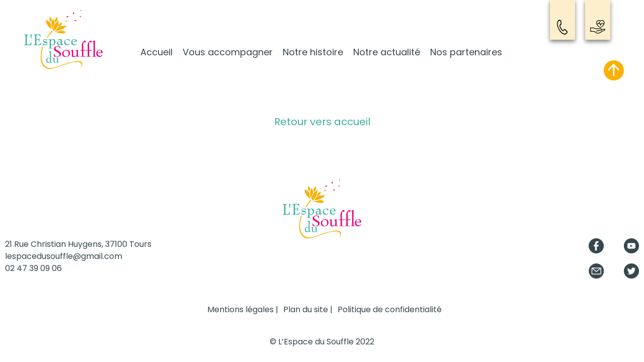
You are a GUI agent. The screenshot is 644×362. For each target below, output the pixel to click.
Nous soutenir (598, 27)
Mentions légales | (243, 309)
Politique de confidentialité (390, 309)
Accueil (156, 52)
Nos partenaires (466, 52)
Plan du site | (308, 309)
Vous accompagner (228, 52)
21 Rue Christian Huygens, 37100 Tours (78, 244)
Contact (562, 27)
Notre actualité (387, 52)
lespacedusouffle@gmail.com (64, 256)
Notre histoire (313, 52)
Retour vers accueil (322, 122)
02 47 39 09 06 (33, 268)
